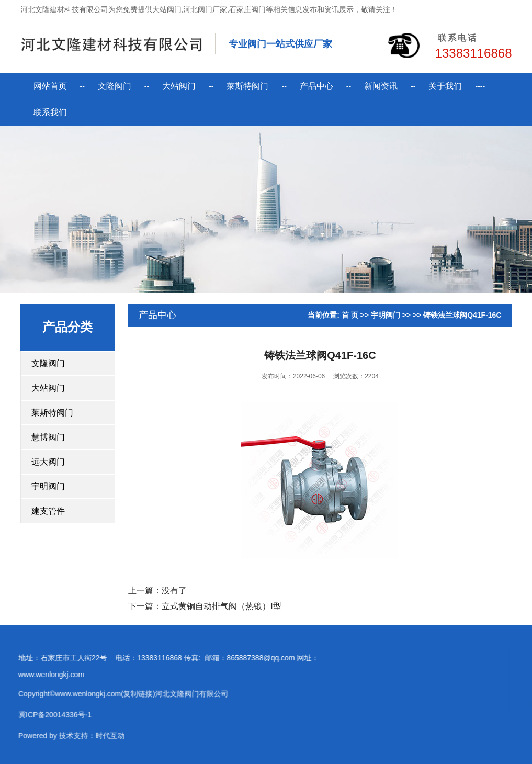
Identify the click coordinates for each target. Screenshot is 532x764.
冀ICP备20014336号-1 (42, 717)
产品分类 (67, 327)
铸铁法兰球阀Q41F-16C (462, 315)
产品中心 (316, 86)
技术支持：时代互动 (79, 738)
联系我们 (50, 112)
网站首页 (50, 86)
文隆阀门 (115, 86)
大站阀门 (179, 86)
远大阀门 (48, 462)
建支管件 (48, 511)
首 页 (350, 315)
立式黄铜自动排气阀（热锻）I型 (221, 606)
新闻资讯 (381, 86)
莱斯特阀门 (247, 86)
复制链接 (125, 696)
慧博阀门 (48, 437)
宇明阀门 (48, 486)
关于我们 (445, 86)
